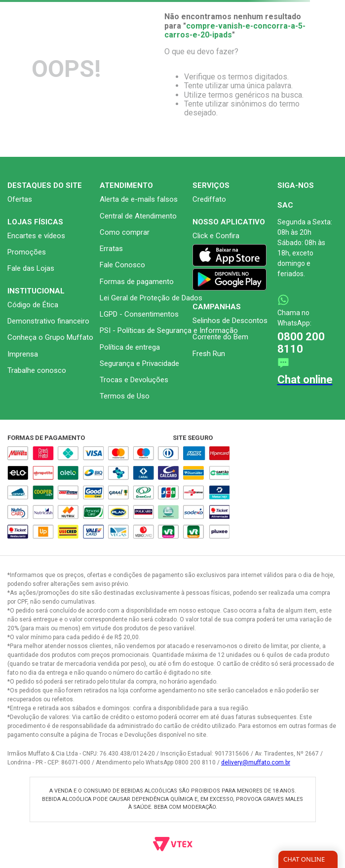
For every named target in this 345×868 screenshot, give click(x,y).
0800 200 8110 (301, 343)
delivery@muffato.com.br (256, 762)
